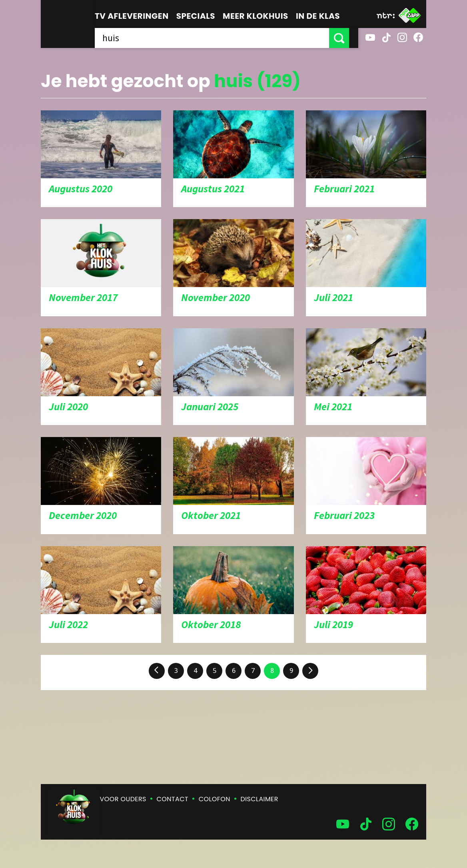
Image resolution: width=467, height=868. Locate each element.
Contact (173, 799)
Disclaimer (259, 799)
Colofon (215, 799)
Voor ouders (123, 799)
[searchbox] (217, 38)
